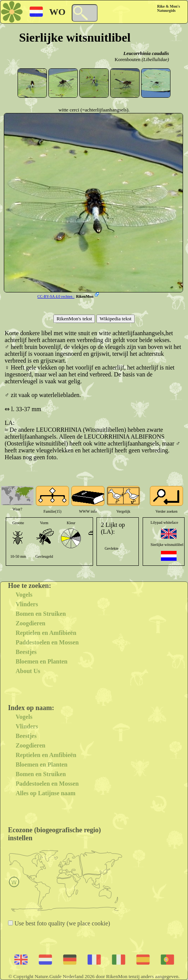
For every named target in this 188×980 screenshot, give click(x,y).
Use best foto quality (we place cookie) (62, 923)
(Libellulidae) (156, 59)
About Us (28, 671)
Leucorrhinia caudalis (146, 53)
